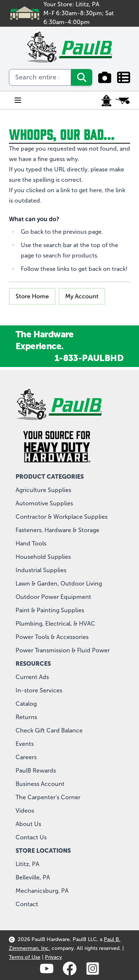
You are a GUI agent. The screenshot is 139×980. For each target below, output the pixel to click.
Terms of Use (25, 957)
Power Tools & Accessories (52, 637)
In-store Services (39, 690)
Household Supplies (43, 557)
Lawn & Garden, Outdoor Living (59, 584)
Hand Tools (31, 543)
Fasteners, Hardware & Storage (57, 530)
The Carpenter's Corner (48, 797)
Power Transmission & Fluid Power (63, 650)
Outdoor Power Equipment (53, 597)
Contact (27, 904)
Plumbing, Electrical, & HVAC (55, 624)
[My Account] (106, 101)
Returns (26, 717)
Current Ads (32, 677)
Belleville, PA (33, 877)
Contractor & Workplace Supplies (62, 517)
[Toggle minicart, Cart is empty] (123, 101)
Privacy (53, 957)
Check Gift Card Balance (49, 730)
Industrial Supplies (41, 570)
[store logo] (69, 47)
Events (25, 744)
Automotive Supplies (44, 503)
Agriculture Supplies (43, 490)
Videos (25, 811)
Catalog (26, 704)
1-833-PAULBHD (89, 358)
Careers (26, 757)
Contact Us (31, 837)
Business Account (40, 784)
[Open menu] (18, 100)
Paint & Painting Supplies (50, 610)
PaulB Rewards (36, 771)
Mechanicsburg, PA (42, 891)
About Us (28, 824)
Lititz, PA (27, 864)
